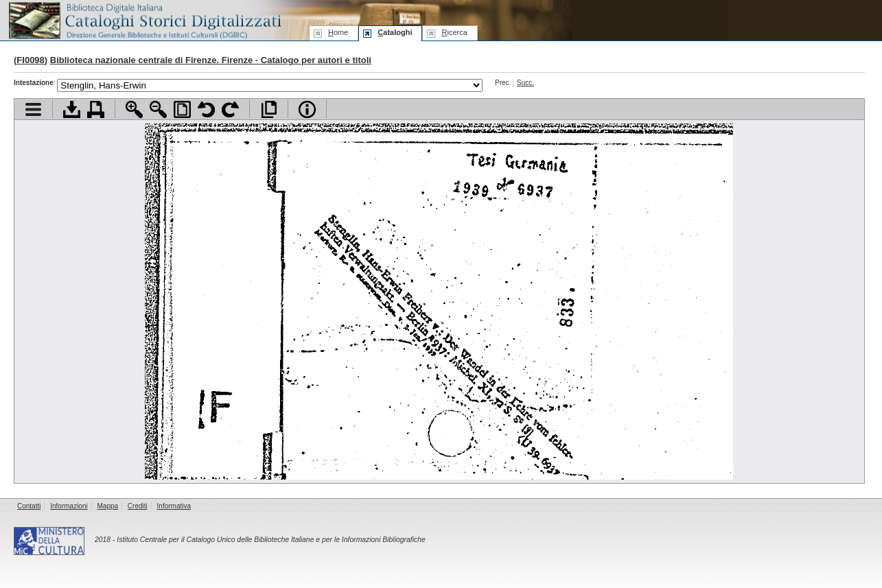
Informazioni (69, 506)
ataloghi (395, 32)
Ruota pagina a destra (230, 109)
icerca (454, 32)
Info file (307, 109)
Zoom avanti (134, 109)
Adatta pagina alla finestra (182, 109)
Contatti (29, 506)
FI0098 (30, 60)
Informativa (174, 506)
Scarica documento (72, 109)
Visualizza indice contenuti (33, 109)
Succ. (525, 83)
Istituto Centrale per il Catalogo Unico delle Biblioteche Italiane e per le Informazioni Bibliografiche (271, 540)
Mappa (108, 506)
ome (338, 32)
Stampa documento (96, 109)
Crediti (138, 506)
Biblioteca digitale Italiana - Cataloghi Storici (144, 20)
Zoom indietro (158, 109)
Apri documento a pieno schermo (269, 109)
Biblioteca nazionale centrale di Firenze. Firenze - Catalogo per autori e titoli (211, 60)
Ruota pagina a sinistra (206, 109)
